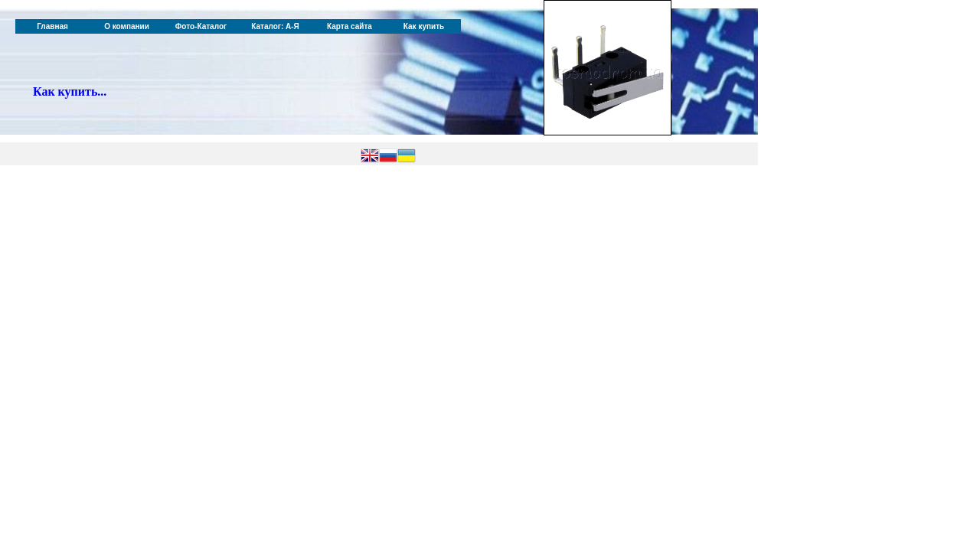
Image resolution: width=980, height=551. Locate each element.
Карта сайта (350, 26)
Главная (52, 26)
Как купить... (70, 91)
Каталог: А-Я (275, 26)
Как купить (424, 26)
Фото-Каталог (201, 26)
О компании (127, 26)
